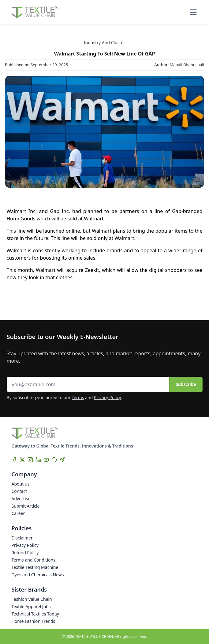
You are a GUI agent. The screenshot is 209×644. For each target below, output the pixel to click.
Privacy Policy (107, 397)
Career (18, 513)
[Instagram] (30, 460)
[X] (22, 460)
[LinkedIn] (38, 460)
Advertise (21, 499)
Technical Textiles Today (35, 614)
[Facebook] (14, 460)
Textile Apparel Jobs (31, 606)
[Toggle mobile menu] (193, 12)
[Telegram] (62, 460)
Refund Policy (25, 553)
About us (21, 484)
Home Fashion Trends (34, 621)
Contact (19, 491)
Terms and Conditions (34, 560)
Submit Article (26, 506)
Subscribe (186, 384)
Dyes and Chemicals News (38, 575)
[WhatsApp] (54, 460)
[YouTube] (46, 460)
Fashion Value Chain (32, 599)
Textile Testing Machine (35, 567)
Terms (78, 397)
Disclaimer (22, 538)
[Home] (35, 12)
